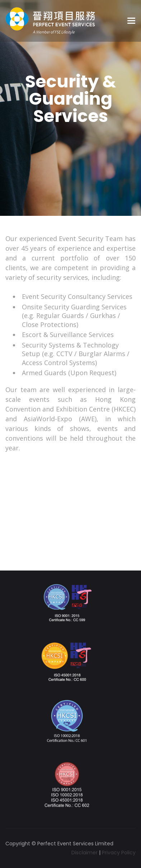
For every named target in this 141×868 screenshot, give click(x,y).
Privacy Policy (119, 853)
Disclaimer (84, 853)
